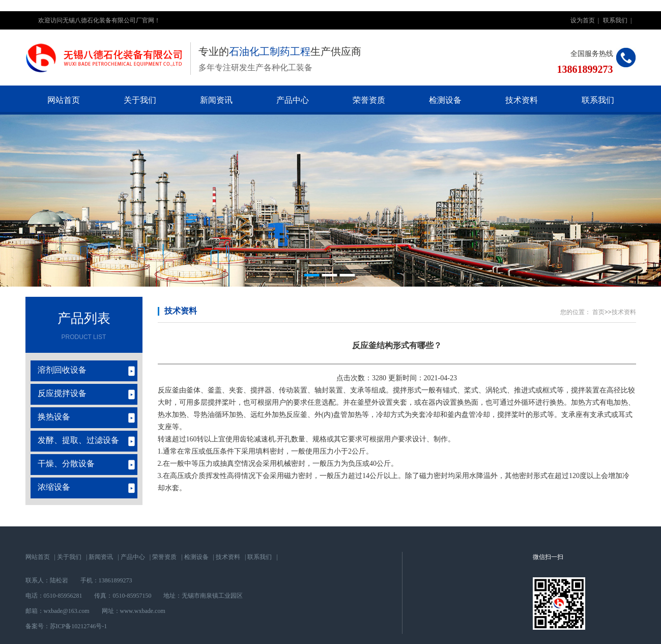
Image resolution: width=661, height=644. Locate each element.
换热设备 (54, 417)
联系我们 (615, 20)
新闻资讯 (216, 100)
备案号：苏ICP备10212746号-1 (66, 626)
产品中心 (293, 100)
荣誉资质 (369, 100)
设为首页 (583, 20)
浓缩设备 (54, 487)
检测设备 (445, 100)
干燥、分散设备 (66, 464)
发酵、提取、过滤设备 (78, 440)
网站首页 (64, 100)
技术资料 (522, 100)
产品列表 (84, 318)
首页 (598, 312)
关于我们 (140, 100)
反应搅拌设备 (62, 393)
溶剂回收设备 (62, 370)
